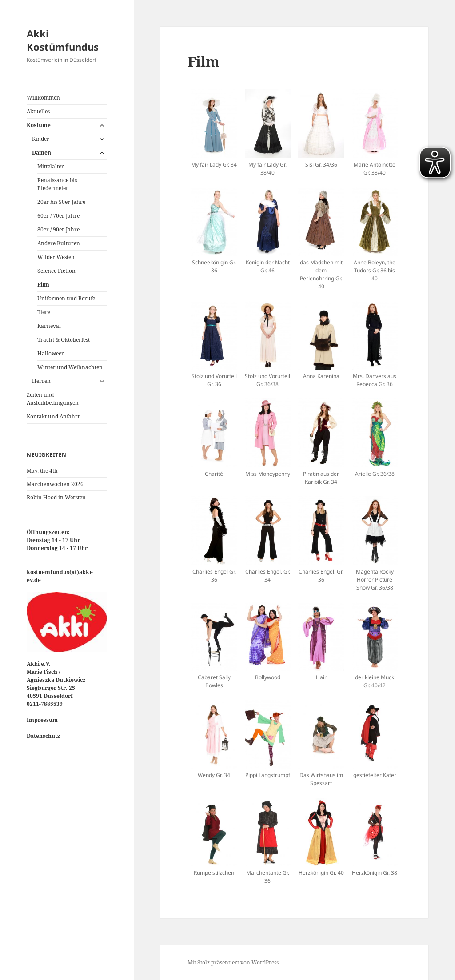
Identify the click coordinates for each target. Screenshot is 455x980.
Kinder (41, 139)
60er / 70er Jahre (58, 216)
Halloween (51, 353)
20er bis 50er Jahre (61, 202)
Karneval (49, 326)
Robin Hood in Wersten (56, 497)
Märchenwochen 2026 (55, 484)
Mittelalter (51, 166)
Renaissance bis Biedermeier (57, 184)
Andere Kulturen (59, 243)
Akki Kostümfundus (63, 40)
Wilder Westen (56, 257)
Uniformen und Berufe (66, 298)
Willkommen (43, 98)
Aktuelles (38, 111)
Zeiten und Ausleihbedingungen (53, 399)
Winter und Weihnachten (70, 367)
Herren (41, 381)
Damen (42, 153)
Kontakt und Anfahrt (53, 416)
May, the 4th (42, 471)
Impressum (42, 720)
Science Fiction (56, 271)
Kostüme (39, 125)
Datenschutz (43, 736)
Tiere (44, 312)
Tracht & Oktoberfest (64, 340)
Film (43, 285)
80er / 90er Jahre (58, 229)
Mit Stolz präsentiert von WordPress (233, 962)
